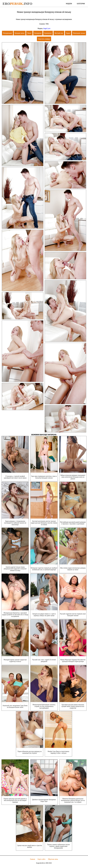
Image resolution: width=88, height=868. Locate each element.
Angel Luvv (47, 28)
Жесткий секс (59, 33)
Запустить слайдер (44, 39)
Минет (29, 33)
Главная (32, 859)
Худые (68, 33)
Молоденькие (8, 33)
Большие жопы (20, 33)
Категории (81, 4)
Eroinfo (17, 4)
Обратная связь (53, 859)
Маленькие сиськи (79, 33)
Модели (69, 4)
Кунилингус (48, 33)
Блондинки (38, 33)
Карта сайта (42, 859)
